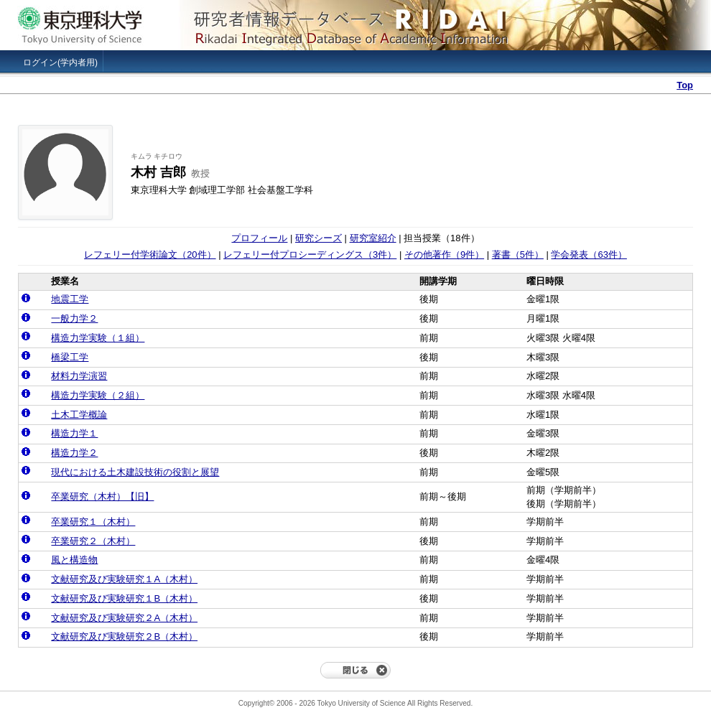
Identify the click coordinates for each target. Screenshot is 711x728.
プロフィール (259, 238)
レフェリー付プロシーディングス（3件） (310, 255)
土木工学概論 (79, 415)
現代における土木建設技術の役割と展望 (135, 472)
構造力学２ (74, 453)
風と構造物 (74, 560)
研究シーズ (319, 238)
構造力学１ (74, 433)
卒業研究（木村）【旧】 (102, 496)
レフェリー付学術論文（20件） (150, 255)
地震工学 (70, 299)
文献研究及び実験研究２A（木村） (124, 618)
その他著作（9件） (444, 255)
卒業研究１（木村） (93, 522)
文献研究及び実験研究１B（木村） (124, 598)
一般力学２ (74, 318)
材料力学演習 (79, 376)
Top (685, 85)
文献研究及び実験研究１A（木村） (124, 579)
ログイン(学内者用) (60, 62)
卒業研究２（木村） (93, 541)
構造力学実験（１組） (98, 338)
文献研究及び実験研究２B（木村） (124, 636)
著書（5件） (518, 255)
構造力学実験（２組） (98, 395)
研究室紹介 (373, 238)
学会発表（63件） (589, 255)
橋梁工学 (70, 357)
